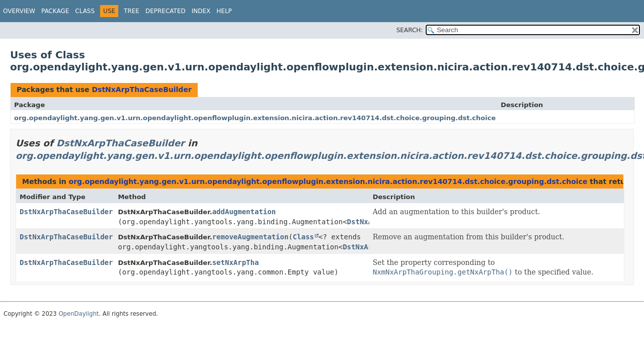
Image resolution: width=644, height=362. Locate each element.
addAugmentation (244, 212)
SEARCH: (410, 30)
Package (55, 11)
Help (224, 11)
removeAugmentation (251, 237)
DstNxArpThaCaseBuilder (141, 89)
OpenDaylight (78, 314)
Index (201, 11)
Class (85, 11)
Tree (132, 11)
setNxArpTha (236, 262)
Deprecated (166, 11)
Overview (19, 11)
